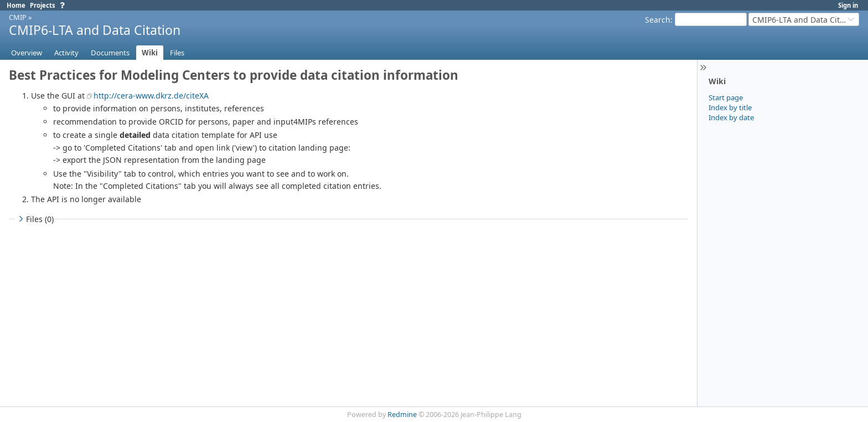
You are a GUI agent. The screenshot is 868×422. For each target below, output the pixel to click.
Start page (726, 97)
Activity (66, 53)
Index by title (730, 107)
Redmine (402, 415)
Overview (27, 53)
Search (658, 20)
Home (16, 5)
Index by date (731, 117)
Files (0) (35, 219)
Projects (43, 5)
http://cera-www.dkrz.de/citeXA (151, 96)
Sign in (848, 5)
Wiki (150, 53)
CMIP (18, 17)
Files (177, 53)
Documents (110, 53)
